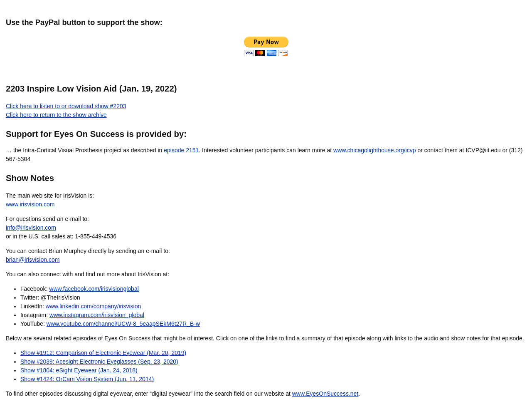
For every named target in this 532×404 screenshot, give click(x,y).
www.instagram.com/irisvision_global (97, 315)
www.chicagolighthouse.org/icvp (374, 150)
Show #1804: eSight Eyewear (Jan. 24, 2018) (79, 370)
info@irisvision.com (31, 228)
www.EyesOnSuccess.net (325, 394)
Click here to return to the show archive (56, 115)
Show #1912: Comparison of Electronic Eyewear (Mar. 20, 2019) (103, 353)
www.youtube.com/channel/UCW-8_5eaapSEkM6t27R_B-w (123, 324)
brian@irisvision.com (33, 260)
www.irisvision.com (30, 204)
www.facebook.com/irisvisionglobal (94, 289)
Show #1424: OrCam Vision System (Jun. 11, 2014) (87, 379)
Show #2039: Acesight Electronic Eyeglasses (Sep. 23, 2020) (99, 362)
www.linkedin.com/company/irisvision (94, 306)
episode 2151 (181, 150)
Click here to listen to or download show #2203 (66, 106)
